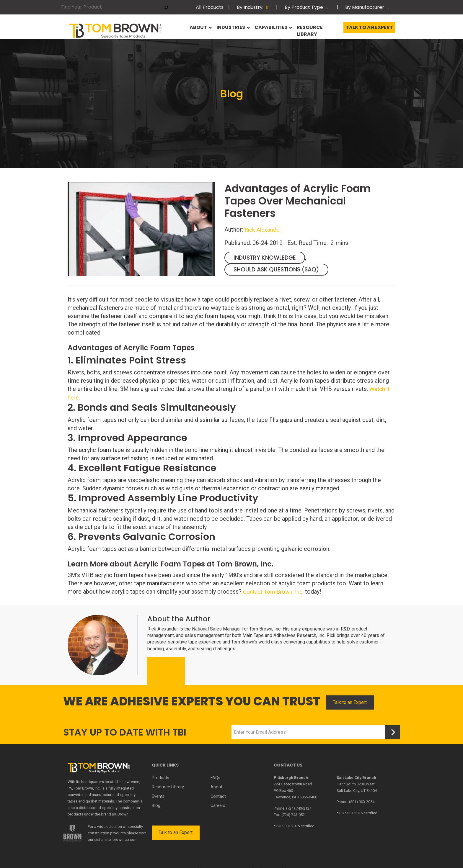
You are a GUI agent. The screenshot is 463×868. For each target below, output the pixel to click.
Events (158, 795)
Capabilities (270, 29)
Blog (156, 803)
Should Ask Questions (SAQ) (279, 270)
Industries (230, 29)
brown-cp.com (125, 839)
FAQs (215, 777)
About (197, 29)
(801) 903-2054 (362, 801)
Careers (218, 803)
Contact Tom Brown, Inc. (275, 591)
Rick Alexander (264, 230)
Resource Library (317, 29)
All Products (210, 7)
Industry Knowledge (266, 258)
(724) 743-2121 (299, 807)
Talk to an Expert (369, 29)
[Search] (166, 7)
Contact (218, 795)
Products (160, 777)
